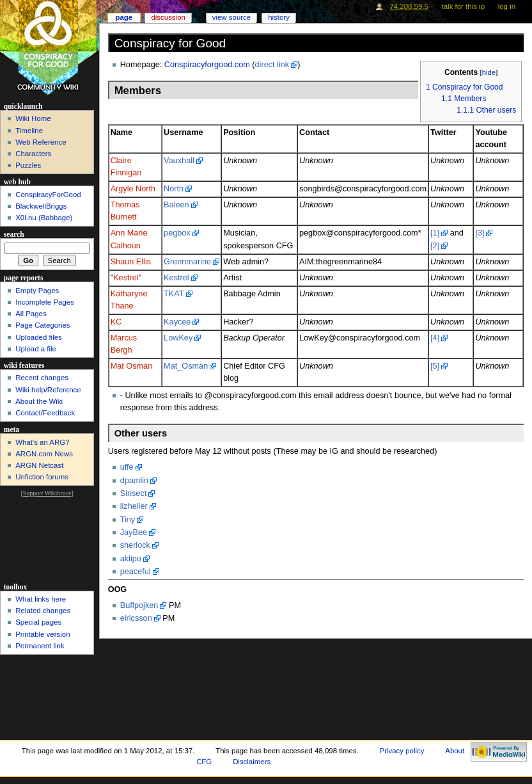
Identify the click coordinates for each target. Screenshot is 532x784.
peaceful (136, 572)
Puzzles (28, 165)
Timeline (29, 131)
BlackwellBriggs (41, 206)
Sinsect (134, 493)
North (174, 189)
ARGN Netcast (39, 465)
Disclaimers (252, 762)
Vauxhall (179, 161)
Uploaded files (39, 337)
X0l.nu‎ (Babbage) (44, 218)
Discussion (168, 17)
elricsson (136, 618)
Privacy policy (402, 751)
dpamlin (134, 481)
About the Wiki (39, 401)
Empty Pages (37, 291)
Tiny (128, 520)
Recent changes (42, 378)
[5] (435, 366)
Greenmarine (187, 262)
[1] (435, 233)
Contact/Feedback (45, 413)
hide (489, 72)
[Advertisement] (47, 539)
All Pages (31, 314)
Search (14, 234)
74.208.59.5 (409, 6)
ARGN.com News (44, 454)
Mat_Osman (186, 366)
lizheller (134, 506)
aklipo (131, 559)
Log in (507, 6)
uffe (127, 467)
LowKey (178, 338)
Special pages (38, 622)
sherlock (135, 545)
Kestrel (126, 278)
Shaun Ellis (131, 262)
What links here (41, 599)
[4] (435, 338)
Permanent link (40, 646)
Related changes (43, 611)
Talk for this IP (463, 6)
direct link (272, 65)
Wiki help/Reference (48, 390)
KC (116, 322)
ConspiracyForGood (48, 195)
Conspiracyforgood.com (207, 65)
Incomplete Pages (45, 302)
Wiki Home (33, 118)
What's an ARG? (42, 442)
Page (124, 17)
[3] (480, 233)
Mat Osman (132, 366)
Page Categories (43, 325)
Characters (33, 154)
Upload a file (36, 349)
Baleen (176, 205)
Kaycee (177, 322)
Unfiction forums (42, 477)
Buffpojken (139, 605)
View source (231, 17)
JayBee (134, 532)
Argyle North (133, 189)
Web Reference (41, 142)
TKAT (174, 294)
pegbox (177, 233)
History (279, 17)
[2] (435, 246)
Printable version (43, 634)
